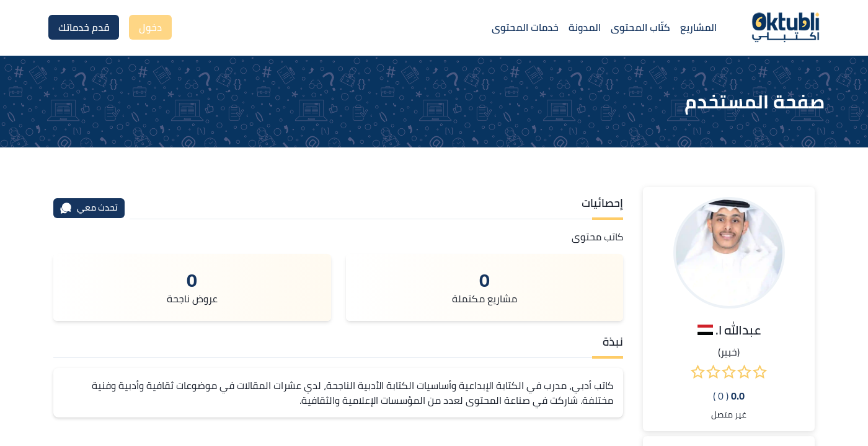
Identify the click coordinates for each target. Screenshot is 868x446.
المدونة (585, 27)
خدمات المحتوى (525, 27)
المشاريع (698, 27)
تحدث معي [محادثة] (89, 208)
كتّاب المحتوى (640, 27)
